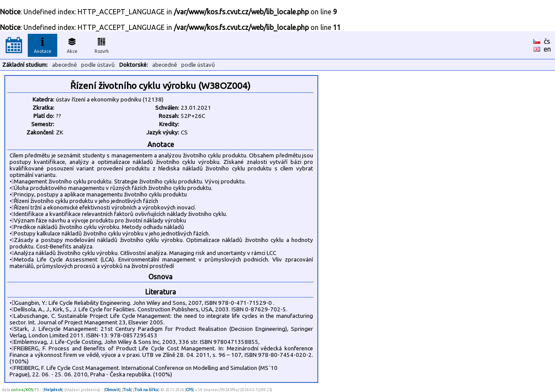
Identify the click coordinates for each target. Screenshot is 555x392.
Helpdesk (53, 390)
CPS (189, 390)
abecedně (64, 65)
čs (547, 41)
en (547, 49)
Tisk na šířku (146, 390)
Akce (72, 44)
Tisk (127, 390)
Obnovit (112, 390)
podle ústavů (98, 65)
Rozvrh (102, 44)
